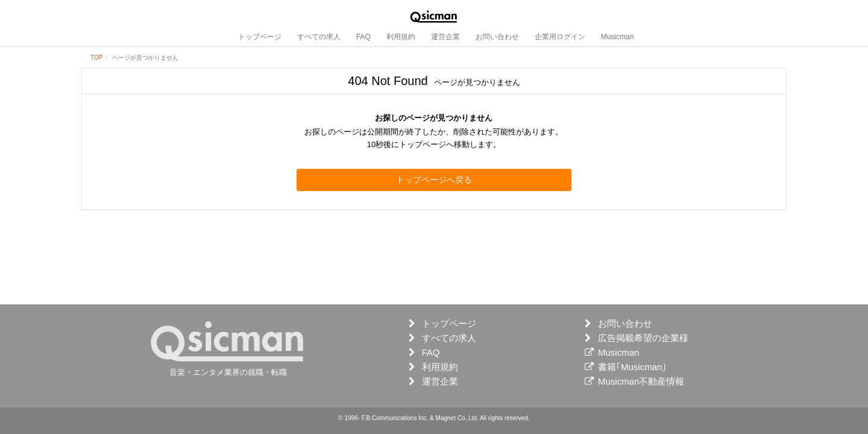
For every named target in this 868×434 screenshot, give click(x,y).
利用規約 (401, 37)
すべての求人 (319, 37)
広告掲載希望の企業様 (643, 338)
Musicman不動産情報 (641, 381)
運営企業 (445, 37)
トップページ (260, 37)
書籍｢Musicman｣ (632, 367)
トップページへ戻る (434, 180)
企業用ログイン (560, 37)
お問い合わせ (497, 37)
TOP (96, 58)
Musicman (618, 37)
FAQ (363, 37)
